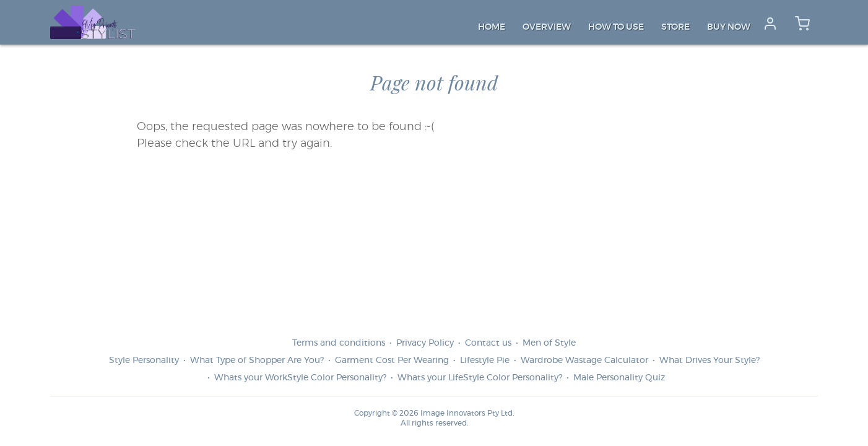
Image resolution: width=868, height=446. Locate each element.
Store (675, 27)
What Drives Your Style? (710, 361)
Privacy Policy (425, 343)
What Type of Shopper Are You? (257, 361)
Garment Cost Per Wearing (392, 361)
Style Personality (144, 361)
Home (492, 27)
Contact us (488, 343)
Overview (547, 27)
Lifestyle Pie (485, 361)
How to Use (616, 27)
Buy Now (729, 27)
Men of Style (549, 343)
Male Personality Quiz (619, 378)
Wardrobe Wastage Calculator (584, 361)
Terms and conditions (339, 343)
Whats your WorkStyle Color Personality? (300, 378)
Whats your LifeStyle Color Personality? (480, 378)
